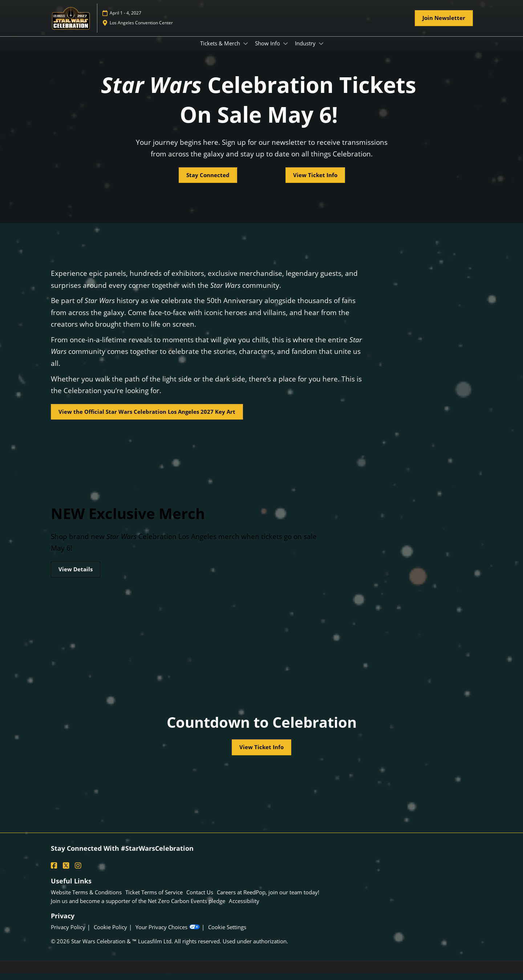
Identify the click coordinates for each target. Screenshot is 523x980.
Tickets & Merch (221, 50)
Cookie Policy (110, 934)
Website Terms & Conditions (86, 899)
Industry (306, 50)
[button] (444, 25)
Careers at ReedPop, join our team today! (268, 899)
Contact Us (200, 899)
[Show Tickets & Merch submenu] (246, 50)
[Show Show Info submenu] (285, 50)
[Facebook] (55, 873)
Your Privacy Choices (168, 934)
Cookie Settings (227, 934)
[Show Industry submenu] (321, 50)
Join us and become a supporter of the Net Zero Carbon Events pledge (138, 908)
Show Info (268, 50)
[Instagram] (79, 873)
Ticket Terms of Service (154, 899)
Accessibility (244, 908)
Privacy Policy (68, 934)
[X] (67, 873)
